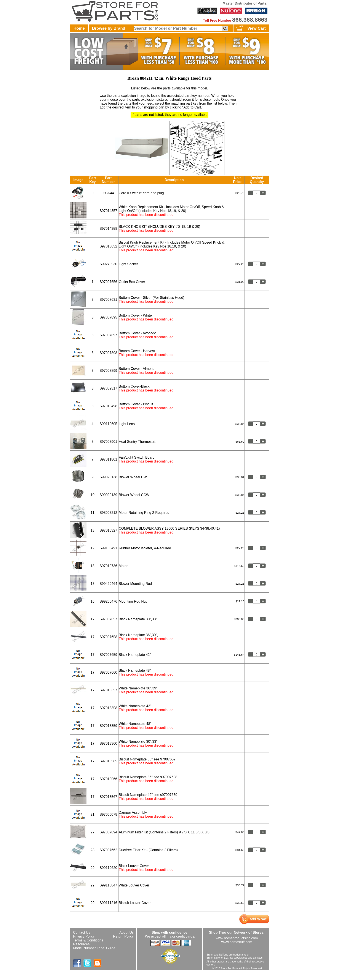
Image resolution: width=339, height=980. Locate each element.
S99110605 (108, 424)
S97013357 (108, 690)
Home (79, 28)
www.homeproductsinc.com (237, 938)
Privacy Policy (84, 936)
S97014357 (108, 211)
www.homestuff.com (237, 942)
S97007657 (108, 619)
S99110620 (108, 868)
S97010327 (108, 530)
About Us (126, 932)
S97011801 (108, 459)
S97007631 (108, 300)
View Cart (250, 29)
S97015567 (108, 797)
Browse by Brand (109, 28)
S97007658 (108, 637)
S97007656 (108, 282)
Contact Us (82, 932)
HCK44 (108, 193)
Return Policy (123, 936)
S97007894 (108, 832)
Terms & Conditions (88, 940)
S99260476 (108, 601)
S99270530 (108, 264)
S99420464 (108, 584)
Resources (81, 944)
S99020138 (108, 477)
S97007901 (108, 442)
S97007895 (108, 317)
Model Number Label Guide (94, 948)
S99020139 (108, 495)
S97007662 (108, 850)
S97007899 (108, 371)
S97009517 (108, 388)
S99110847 (108, 885)
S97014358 (108, 229)
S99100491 (108, 548)
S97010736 (108, 566)
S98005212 (108, 513)
